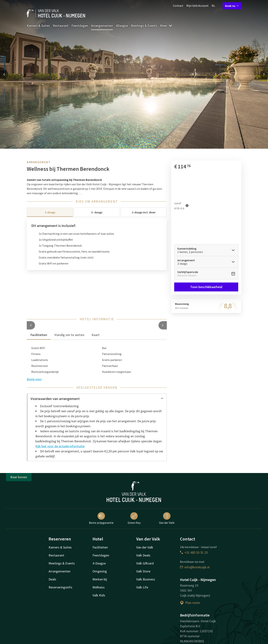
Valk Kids (99, 595)
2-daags (50, 212)
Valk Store (143, 571)
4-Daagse (99, 563)
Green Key (134, 518)
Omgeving (100, 571)
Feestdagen (80, 26)
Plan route (190, 603)
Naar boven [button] (19, 477)
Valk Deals (143, 555)
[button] (31, 325)
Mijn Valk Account (197, 6)
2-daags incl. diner (144, 212)
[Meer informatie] (187, 206)
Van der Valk (167, 518)
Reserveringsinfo (60, 587)
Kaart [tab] (96, 335)
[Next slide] (264, 74)
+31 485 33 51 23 (194, 552)
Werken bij (100, 579)
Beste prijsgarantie (101, 518)
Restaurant (61, 26)
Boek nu (232, 6)
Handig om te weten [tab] (69, 335)
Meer (166, 26)
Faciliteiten (100, 547)
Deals (52, 579)
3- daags (97, 212)
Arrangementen (102, 26)
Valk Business (146, 579)
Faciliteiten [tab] (39, 335)
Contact (178, 6)
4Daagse (122, 26)
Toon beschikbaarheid (206, 287)
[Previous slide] (4, 74)
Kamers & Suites (38, 26)
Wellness (99, 587)
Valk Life (142, 587)
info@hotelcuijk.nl (195, 567)
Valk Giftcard (145, 563)
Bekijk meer (34, 379)
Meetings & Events (144, 26)
